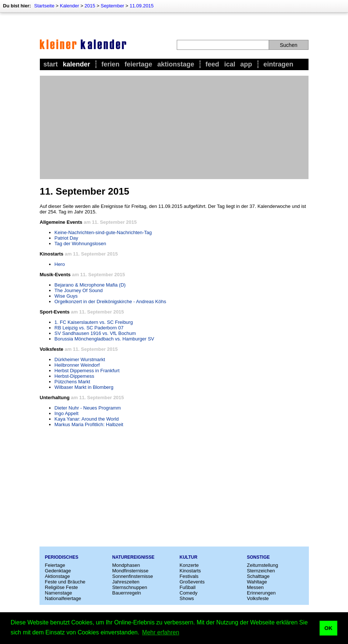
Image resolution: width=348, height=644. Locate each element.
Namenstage (59, 593)
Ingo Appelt (67, 413)
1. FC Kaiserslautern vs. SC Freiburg (94, 322)
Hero (60, 264)
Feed (212, 64)
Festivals (189, 576)
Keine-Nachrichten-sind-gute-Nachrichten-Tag (103, 232)
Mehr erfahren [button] (161, 632)
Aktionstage (176, 64)
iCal (230, 64)
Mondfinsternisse (130, 571)
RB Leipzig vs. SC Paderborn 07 (89, 328)
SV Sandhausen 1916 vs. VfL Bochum (95, 333)
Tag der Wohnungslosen (80, 244)
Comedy (189, 593)
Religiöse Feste (62, 587)
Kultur (189, 557)
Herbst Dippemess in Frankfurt (87, 371)
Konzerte (189, 565)
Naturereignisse (133, 557)
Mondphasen (126, 565)
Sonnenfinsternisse (133, 576)
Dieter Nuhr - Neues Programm (88, 408)
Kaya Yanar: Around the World (87, 419)
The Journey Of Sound (79, 290)
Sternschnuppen (130, 587)
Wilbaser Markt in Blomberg (84, 387)
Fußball (188, 587)
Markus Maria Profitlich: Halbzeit (89, 424)
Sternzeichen (261, 571)
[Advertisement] (174, 127)
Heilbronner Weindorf (77, 365)
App (246, 64)
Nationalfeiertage (63, 598)
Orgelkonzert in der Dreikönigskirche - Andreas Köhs (111, 302)
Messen (255, 587)
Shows (187, 598)
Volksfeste (258, 598)
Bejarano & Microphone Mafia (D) (90, 285)
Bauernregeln (127, 593)
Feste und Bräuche (65, 582)
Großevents (192, 582)
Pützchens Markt (73, 382)
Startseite (44, 6)
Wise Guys (66, 296)
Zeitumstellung (263, 565)
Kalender (69, 6)
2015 (90, 6)
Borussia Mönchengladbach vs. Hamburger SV (104, 339)
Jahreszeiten (126, 582)
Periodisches (62, 557)
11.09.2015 (142, 6)
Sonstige (258, 557)
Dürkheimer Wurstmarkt (80, 359)
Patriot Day (66, 238)
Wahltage (257, 582)
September (113, 6)
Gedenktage (58, 571)
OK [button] (328, 628)
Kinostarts (190, 571)
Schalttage (258, 576)
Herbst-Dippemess (75, 376)
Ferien (111, 64)
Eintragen (278, 64)
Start (51, 64)
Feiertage (138, 64)
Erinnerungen (261, 593)
